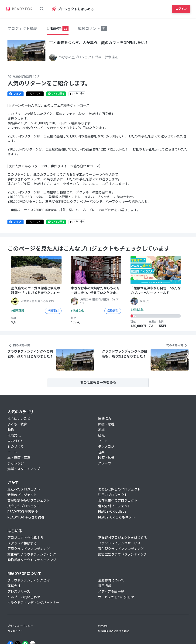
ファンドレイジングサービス (119, 543)
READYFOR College (112, 511)
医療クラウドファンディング (29, 549)
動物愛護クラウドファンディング (32, 560)
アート (12, 452)
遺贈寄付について (111, 580)
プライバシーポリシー (20, 626)
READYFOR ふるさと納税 (26, 517)
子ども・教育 (17, 424)
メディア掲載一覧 (111, 591)
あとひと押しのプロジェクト (119, 489)
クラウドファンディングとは (29, 580)
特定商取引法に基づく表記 (113, 631)
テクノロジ (106, 447)
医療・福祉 (106, 424)
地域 (101, 430)
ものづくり (16, 447)
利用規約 (103, 626)
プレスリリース (19, 591)
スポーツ (105, 463)
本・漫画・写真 (19, 458)
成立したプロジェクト (24, 506)
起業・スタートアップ (24, 469)
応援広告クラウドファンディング (122, 554)
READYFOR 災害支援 (23, 512)
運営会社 (14, 586)
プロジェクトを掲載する (25, 538)
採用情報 (105, 586)
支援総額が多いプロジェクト (29, 500)
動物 (11, 430)
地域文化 (14, 435)
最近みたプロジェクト (24, 489)
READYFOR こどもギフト (117, 517)
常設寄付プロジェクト (114, 506)
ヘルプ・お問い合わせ (24, 597)
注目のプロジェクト (113, 495)
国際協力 (105, 419)
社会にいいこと (19, 419)
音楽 (101, 452)
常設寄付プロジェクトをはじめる (123, 538)
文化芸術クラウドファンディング (32, 554)
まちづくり (16, 441)
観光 (101, 435)
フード (103, 441)
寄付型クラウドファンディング (121, 549)
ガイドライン (15, 631)
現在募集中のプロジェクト (118, 500)
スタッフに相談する (22, 543)
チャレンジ (16, 463)
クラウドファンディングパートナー (33, 603)
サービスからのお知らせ (116, 597)
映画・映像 (106, 458)
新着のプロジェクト (22, 495)
